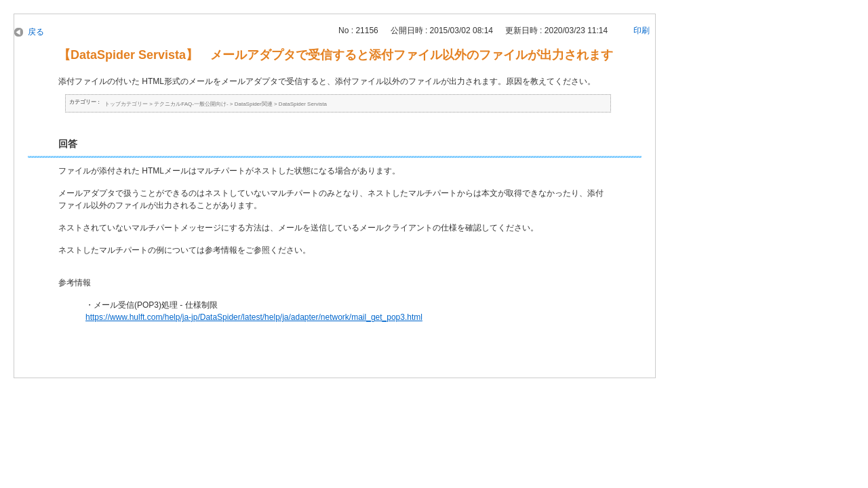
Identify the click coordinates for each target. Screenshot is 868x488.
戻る (36, 32)
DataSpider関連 (254, 104)
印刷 (642, 30)
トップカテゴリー (126, 104)
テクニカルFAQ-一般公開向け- (191, 104)
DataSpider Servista (303, 104)
